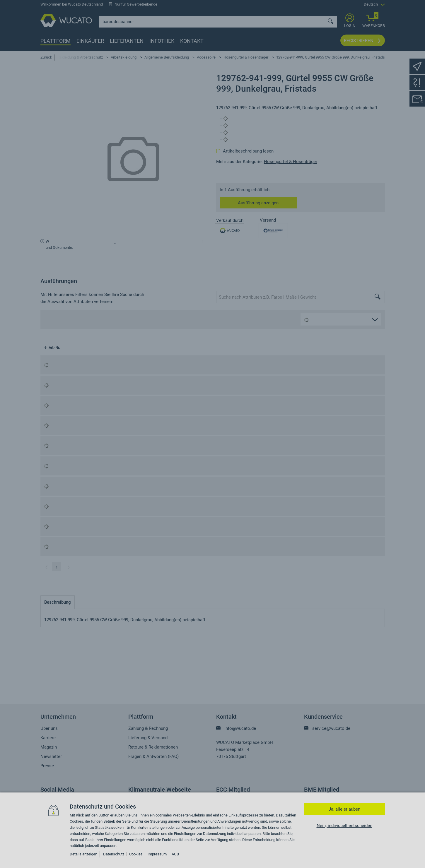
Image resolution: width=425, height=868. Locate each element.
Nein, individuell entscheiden (344, 826)
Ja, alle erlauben (344, 809)
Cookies (136, 854)
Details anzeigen (83, 854)
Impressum (157, 854)
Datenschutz (114, 854)
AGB (175, 854)
